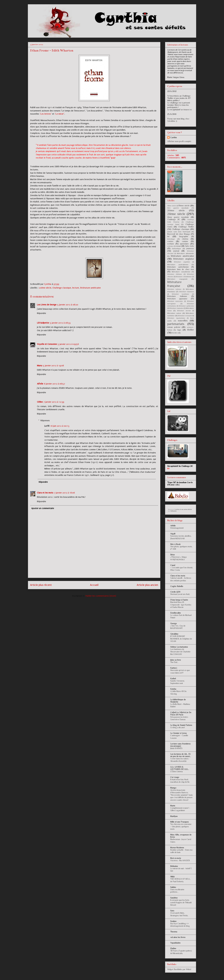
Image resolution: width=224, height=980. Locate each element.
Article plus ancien (147, 585)
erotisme (170, 246)
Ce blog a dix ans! (177, 727)
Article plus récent (41, 585)
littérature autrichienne (178, 267)
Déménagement (177, 528)
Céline (40, 402)
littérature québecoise (186, 306)
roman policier (174, 327)
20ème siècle (45, 288)
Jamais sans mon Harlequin (179, 232)
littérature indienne (174, 289)
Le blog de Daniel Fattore (181, 725)
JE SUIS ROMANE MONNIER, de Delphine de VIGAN (181, 639)
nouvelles (183, 321)
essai (178, 246)
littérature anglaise (184, 259)
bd (168, 236)
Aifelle (40, 384)
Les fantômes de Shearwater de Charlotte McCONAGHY (180, 652)
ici (191, 110)
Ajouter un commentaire (43, 508)
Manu (40, 366)
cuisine (185, 241)
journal (176, 251)
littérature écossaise (185, 316)
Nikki (172, 877)
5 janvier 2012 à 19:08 (53, 366)
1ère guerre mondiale (178, 208)
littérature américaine (90, 288)
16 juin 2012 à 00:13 (60, 426)
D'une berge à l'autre (179, 600)
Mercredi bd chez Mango (179, 234)
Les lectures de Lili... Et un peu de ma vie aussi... (181, 755)
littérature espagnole (177, 279)
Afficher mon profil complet (179, 141)
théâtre (175, 333)
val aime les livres (178, 937)
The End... (174, 662)
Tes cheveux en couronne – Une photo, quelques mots (181, 827)
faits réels (189, 246)
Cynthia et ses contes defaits (183, 509)
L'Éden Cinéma (176, 772)
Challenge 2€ (174, 219)
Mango (173, 788)
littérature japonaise (177, 299)
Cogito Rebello (177, 586)
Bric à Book (175, 544)
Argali (173, 534)
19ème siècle (184, 206)
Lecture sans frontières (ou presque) (180, 745)
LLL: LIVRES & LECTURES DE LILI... (180, 768)
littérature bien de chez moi (181, 269)
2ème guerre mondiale (178, 217)
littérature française (174, 284)
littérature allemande (185, 253)
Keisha (173, 689)
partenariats (176, 324)
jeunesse (190, 248)
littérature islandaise (187, 292)
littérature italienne (177, 296)
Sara (172, 911)
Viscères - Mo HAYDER (180, 861)
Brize (172, 555)
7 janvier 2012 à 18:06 (64, 493)
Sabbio (173, 887)
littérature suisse (174, 313)
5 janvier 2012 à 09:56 (68, 344)
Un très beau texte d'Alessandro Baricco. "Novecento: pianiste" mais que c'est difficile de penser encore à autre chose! (181, 795)
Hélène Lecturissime (179, 647)
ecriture (171, 244)
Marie (173, 806)
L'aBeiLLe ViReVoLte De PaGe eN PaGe (181, 714)
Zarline (173, 948)
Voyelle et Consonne (47, 344)
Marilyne (174, 816)
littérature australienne (178, 265)
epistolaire (184, 244)
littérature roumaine (176, 308)
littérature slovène (184, 311)
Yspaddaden (175, 943)
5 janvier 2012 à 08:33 (60, 323)
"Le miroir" (60, 114)
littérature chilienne (175, 274)
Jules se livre (176, 660)
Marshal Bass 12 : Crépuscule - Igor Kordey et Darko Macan (181, 605)
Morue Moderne (177, 848)
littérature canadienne (181, 272)
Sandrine (174, 898)
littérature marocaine (175, 301)
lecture (76, 288)
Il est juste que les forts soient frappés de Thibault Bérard (181, 903)
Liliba (177, 485)
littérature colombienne (184, 277)
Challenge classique (62, 288)
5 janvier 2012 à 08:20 (68, 305)
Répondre (41, 313)
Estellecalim (175, 613)
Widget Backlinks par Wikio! (179, 969)
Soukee (173, 921)
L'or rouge (175, 777)
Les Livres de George (47, 305)
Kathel (173, 679)
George (173, 623)
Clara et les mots (45, 493)
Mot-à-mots (176, 858)
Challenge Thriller (186, 227)
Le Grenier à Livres (178, 733)
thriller (190, 330)
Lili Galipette (43, 323)
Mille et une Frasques (179, 822)
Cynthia (173, 137)
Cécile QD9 (175, 592)
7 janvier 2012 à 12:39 (54, 402)
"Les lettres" (46, 114)
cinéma (185, 239)
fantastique (176, 249)
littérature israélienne (180, 294)
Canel (173, 565)
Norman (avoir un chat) (180, 594)
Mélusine (174, 866)
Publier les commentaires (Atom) (101, 596)
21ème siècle (176, 214)
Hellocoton (173, 511)
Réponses (45, 420)
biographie (184, 236)
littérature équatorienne (176, 318)
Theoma (174, 932)
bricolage (171, 239)
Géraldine (174, 634)
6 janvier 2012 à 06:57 (54, 384)
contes (170, 241)
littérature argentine (182, 262)
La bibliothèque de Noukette (178, 701)
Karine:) (174, 668)
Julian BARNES (176, 748)
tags (179, 330)
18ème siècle (172, 206)
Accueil (94, 585)
